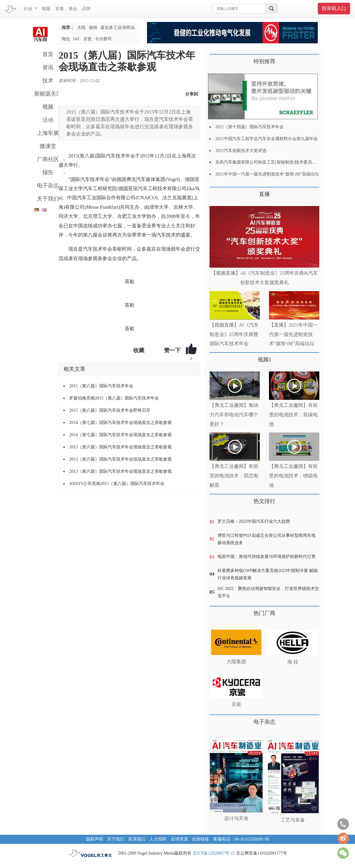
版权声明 (95, 839)
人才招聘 (158, 839)
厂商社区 (48, 159)
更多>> (216, 192)
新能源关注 (48, 94)
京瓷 (88, 39)
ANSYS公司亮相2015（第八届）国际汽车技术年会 (117, 484)
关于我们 (48, 199)
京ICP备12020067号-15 (214, 853)
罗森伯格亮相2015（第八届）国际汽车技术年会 (114, 398)
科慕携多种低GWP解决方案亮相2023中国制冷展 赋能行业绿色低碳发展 (268, 574)
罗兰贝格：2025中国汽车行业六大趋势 (254, 521)
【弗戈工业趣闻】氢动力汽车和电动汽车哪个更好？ (234, 415)
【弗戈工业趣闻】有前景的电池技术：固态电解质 (234, 476)
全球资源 (179, 839)
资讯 (48, 67)
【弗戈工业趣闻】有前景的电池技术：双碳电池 (293, 415)
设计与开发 (236, 818)
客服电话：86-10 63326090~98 (241, 839)
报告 (48, 172)
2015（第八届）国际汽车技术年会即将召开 (110, 410)
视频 (46, 9)
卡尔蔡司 (103, 39)
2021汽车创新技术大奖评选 (241, 151)
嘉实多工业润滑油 (117, 28)
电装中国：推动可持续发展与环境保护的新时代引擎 (267, 557)
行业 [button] (29, 9)
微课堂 (48, 146)
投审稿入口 (334, 8)
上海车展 (48, 133)
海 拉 (293, 662)
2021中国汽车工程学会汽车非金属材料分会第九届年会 (267, 139)
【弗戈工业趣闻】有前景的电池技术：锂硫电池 (293, 476)
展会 (73, 9)
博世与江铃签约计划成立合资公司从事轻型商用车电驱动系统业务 (267, 539)
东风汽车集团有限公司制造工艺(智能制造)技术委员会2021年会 (274, 162)
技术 (48, 81)
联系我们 (137, 839)
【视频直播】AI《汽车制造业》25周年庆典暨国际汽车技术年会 (234, 334)
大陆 (81, 28)
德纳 (93, 28)
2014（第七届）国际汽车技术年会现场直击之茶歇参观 (120, 423)
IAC (77, 39)
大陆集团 (236, 662)
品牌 (86, 9)
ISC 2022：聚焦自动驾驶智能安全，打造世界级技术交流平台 (268, 592)
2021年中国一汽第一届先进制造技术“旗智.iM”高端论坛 (267, 174)
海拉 (66, 39)
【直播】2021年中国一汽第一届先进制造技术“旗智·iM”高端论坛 (293, 334)
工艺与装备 (293, 820)
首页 (48, 54)
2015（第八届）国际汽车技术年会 (101, 386)
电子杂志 (48, 186)
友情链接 (200, 839)
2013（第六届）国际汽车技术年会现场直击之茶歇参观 (120, 447)
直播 (59, 9)
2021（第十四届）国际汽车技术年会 (249, 127)
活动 (48, 120)
